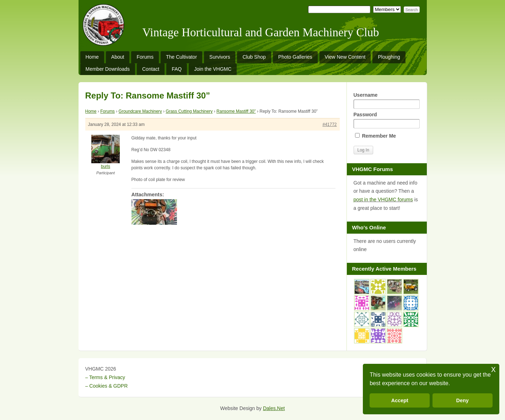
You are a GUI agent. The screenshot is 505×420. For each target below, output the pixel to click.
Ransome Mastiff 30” (236, 111)
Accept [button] (400, 400)
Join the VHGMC (213, 69)
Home (92, 57)
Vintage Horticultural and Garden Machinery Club (261, 32)
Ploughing (389, 57)
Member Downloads (108, 69)
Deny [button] (463, 400)
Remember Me (376, 136)
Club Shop (254, 57)
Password (387, 120)
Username (387, 100)
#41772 (329, 124)
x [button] (493, 369)
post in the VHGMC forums (383, 200)
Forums (145, 57)
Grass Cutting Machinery (189, 111)
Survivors (220, 57)
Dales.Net (274, 408)
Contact (151, 69)
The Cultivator (181, 57)
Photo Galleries (295, 57)
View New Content (345, 57)
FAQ (177, 69)
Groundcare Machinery (140, 111)
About (118, 57)
